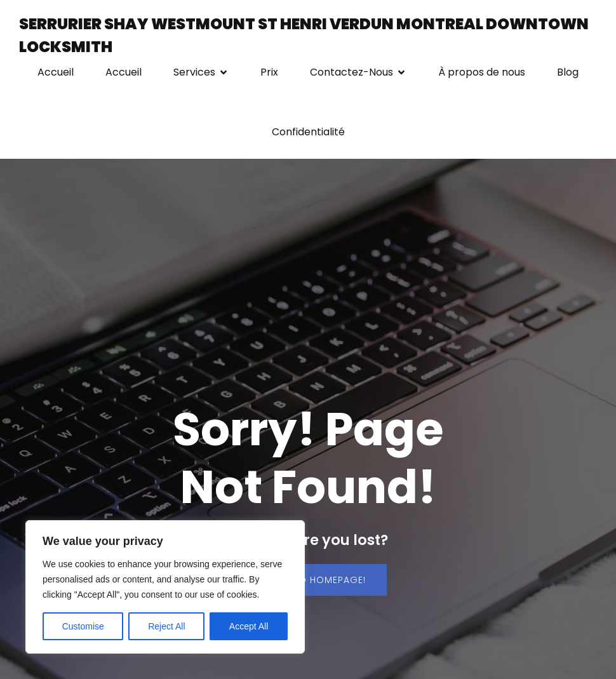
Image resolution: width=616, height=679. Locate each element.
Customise (83, 626)
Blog (568, 72)
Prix (269, 72)
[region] (165, 587)
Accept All (249, 626)
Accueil (56, 72)
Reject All (166, 626)
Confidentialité (308, 132)
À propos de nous (482, 72)
